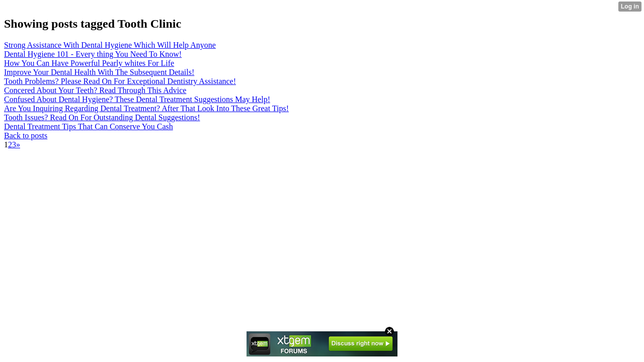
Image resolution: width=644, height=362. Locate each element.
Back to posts (26, 135)
